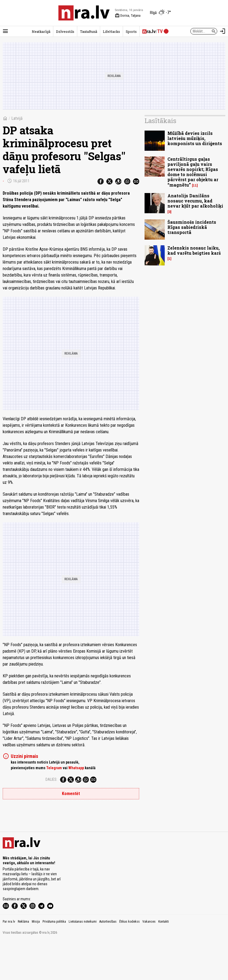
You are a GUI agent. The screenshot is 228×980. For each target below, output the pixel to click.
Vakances (149, 961)
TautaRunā (89, 31)
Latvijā (17, 118)
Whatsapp (76, 768)
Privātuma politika (54, 961)
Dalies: (51, 779)
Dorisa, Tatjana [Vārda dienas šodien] (128, 16)
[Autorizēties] (223, 31)
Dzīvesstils (65, 31)
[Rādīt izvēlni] (5, 31)
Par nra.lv (9, 961)
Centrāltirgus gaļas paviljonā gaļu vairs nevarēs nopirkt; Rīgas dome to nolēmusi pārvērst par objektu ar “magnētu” (193, 172)
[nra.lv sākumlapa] (84, 13)
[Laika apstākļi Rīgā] (160, 13)
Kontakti (164, 961)
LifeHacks (111, 31)
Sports (131, 31)
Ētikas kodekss (129, 961)
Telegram (54, 768)
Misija (36, 961)
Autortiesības (108, 961)
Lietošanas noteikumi (83, 961)
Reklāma (23, 961)
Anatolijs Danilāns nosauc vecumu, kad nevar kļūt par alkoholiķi (195, 201)
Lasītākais (160, 121)
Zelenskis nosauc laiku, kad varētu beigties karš (194, 250)
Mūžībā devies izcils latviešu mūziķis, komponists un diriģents (195, 138)
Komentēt (71, 794)
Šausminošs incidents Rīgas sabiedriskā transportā (192, 227)
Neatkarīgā (41, 31)
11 (195, 185)
